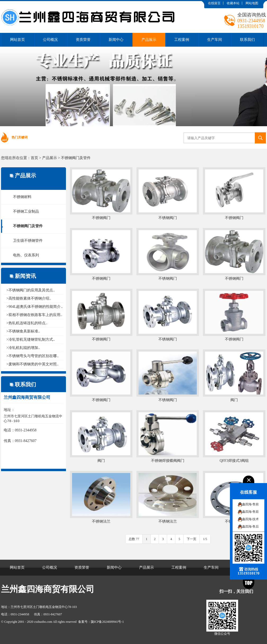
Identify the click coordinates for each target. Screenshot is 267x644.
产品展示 (149, 40)
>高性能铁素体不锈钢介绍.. (29, 298)
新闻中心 (116, 40)
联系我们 (247, 40)
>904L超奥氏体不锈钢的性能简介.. (34, 307)
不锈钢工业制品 (26, 211)
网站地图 (252, 3)
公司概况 (50, 40)
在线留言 (214, 3)
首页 (34, 158)
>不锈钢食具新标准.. (23, 331)
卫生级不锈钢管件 (28, 241)
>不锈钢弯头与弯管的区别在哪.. (32, 356)
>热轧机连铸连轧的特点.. (27, 323)
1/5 (205, 539)
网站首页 (17, 40)
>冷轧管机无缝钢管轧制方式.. (31, 339)
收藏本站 (233, 3)
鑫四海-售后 (251, 527)
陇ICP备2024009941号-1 (107, 622)
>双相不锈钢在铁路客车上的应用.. (34, 315)
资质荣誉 (83, 40)
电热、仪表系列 (26, 255)
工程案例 (182, 40)
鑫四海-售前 (251, 504)
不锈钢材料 (22, 197)
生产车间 (215, 40)
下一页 (192, 539)
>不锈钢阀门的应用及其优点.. (31, 290)
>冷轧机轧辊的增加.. (23, 348)
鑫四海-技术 (251, 519)
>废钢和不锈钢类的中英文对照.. (32, 364)
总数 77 (134, 539)
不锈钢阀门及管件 (76, 158)
